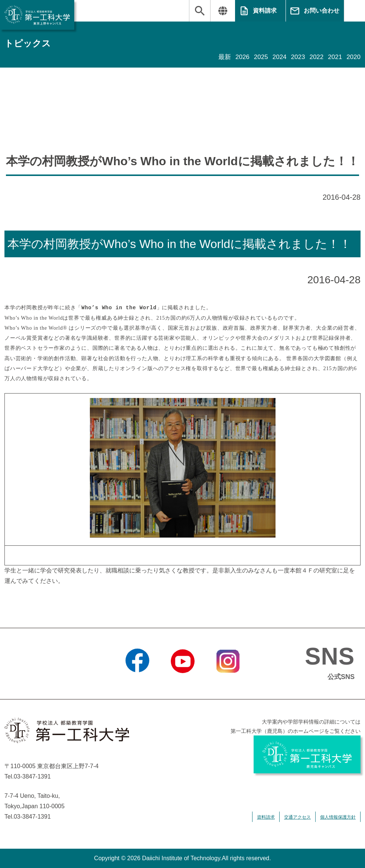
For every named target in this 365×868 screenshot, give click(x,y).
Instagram (228, 682)
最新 (219, 57)
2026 (237, 57)
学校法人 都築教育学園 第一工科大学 (37, 15)
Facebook (137, 682)
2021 (334, 57)
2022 (315, 57)
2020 (353, 57)
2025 (257, 57)
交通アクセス (297, 817)
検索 (200, 11)
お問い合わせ (322, 11)
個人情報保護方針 (338, 817)
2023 (295, 57)
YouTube (182, 682)
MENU (354, 11)
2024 (276, 57)
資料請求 (265, 11)
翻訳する (223, 11)
